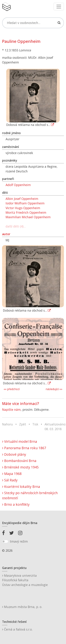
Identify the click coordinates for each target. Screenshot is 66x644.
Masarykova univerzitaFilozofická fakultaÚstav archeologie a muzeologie (25, 580)
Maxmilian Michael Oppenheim (28, 217)
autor (6, 234)
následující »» (54, 389)
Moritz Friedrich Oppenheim (26, 212)
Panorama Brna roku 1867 (24, 448)
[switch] (5, 542)
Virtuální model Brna (20, 441)
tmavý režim (19, 541)
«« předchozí (12, 389)
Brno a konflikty (16, 504)
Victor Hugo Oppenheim (23, 208)
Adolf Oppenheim (18, 185)
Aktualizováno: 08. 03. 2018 (55, 426)
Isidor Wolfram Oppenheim (25, 203)
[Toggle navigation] (59, 7)
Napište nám (11, 410)
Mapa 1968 (12, 474)
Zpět (23, 424)
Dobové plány (14, 454)
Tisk (35, 424)
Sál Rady (10, 480)
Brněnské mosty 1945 (20, 467)
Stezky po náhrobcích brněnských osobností (30, 495)
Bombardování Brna (19, 461)
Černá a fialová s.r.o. (17, 629)
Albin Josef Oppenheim (22, 199)
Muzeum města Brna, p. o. (22, 607)
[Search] (33, 23)
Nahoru (7, 424)
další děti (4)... (16, 226)
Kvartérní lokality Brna (21, 487)
